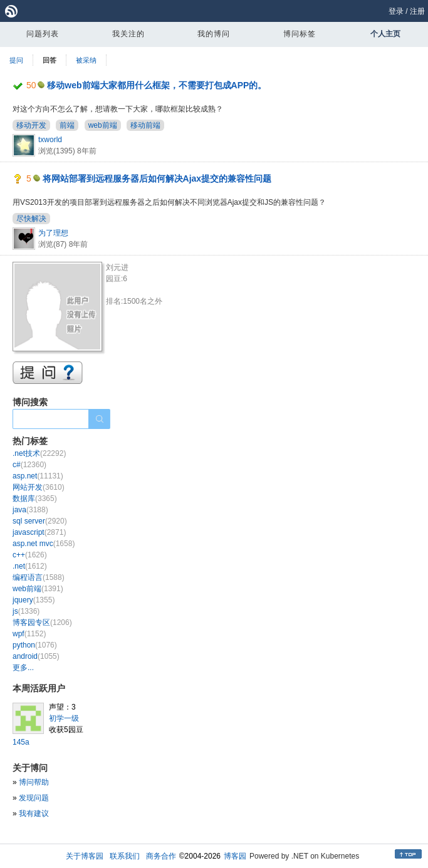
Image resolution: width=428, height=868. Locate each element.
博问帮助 (34, 782)
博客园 (235, 856)
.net (30, 566)
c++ (30, 555)
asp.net (38, 476)
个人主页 (385, 34)
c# (29, 465)
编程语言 (39, 577)
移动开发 (31, 125)
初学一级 (64, 718)
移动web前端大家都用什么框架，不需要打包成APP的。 (157, 85)
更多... (23, 668)
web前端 (103, 125)
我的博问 (214, 34)
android (36, 656)
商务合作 (161, 856)
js (26, 611)
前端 (67, 125)
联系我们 (125, 856)
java (30, 510)
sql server (40, 521)
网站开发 (39, 487)
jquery (34, 600)
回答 (50, 60)
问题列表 (43, 34)
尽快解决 (31, 219)
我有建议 (34, 814)
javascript (39, 532)
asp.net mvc (44, 544)
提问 (16, 60)
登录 (396, 11)
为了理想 (53, 233)
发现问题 (34, 798)
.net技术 (39, 453)
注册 (417, 11)
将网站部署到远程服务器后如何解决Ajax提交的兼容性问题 (157, 178)
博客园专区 (42, 623)
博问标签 (300, 34)
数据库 (35, 499)
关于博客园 (85, 856)
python (35, 645)
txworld (50, 140)
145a (21, 742)
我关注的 (128, 34)
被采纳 (86, 60)
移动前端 (145, 125)
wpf (29, 634)
